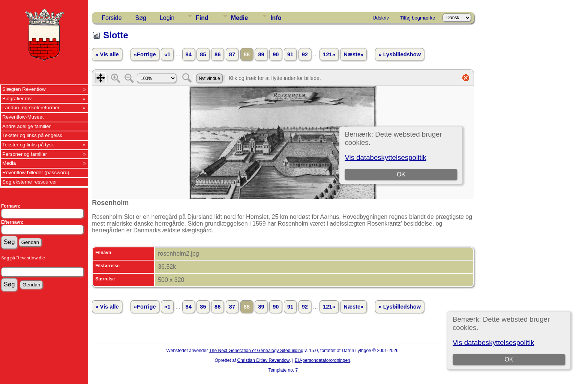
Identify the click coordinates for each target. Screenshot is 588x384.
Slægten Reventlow (24, 89)
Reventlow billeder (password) (36, 172)
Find (202, 18)
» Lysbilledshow (400, 54)
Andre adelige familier (26, 126)
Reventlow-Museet (23, 117)
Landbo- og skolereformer (31, 108)
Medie (239, 18)
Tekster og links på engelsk (32, 135)
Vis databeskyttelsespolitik (493, 343)
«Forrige (145, 54)
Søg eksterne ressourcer (30, 182)
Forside (112, 18)
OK (509, 359)
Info (276, 18)
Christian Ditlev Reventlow (263, 360)
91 (290, 54)
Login (167, 18)
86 (217, 54)
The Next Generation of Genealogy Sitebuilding (256, 351)
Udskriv (381, 18)
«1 (167, 54)
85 (203, 54)
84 (189, 54)
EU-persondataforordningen (322, 360)
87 (232, 54)
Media (9, 163)
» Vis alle (107, 54)
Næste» (353, 54)
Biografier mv (17, 99)
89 (261, 54)
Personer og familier (25, 154)
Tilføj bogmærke (418, 18)
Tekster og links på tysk (28, 145)
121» (329, 54)
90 (276, 54)
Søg (141, 18)
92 (305, 54)
